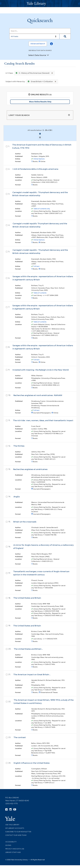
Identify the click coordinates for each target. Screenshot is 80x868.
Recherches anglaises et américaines (30, 469)
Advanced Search (38, 44)
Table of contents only (42, 209)
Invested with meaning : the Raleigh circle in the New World (41, 370)
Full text (36, 266)
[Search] (40, 31)
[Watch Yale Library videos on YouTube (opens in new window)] (15, 809)
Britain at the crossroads (25, 522)
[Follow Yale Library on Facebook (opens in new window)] (7, 809)
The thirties (19, 446)
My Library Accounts (15, 828)
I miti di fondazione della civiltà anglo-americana (35, 169)
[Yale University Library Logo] (40, 4)
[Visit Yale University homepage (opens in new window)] (10, 818)
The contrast (20, 737)
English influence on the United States (32, 763)
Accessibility (11, 842)
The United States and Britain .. (28, 649)
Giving (8, 845)
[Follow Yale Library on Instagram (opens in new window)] (11, 809)
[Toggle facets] (69, 115)
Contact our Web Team (16, 835)
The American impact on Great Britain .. (32, 674)
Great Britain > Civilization (40, 81)
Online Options (39, 159)
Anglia (17, 497)
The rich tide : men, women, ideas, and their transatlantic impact (43, 420)
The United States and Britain (27, 598)
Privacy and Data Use (15, 849)
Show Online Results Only (40, 102)
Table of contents (40, 293)
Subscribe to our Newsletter (18, 832)
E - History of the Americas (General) (32, 73)
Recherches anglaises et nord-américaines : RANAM (38, 395)
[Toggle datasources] (48, 55)
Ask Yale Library (12, 825)
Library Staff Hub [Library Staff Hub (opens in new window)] (13, 852)
